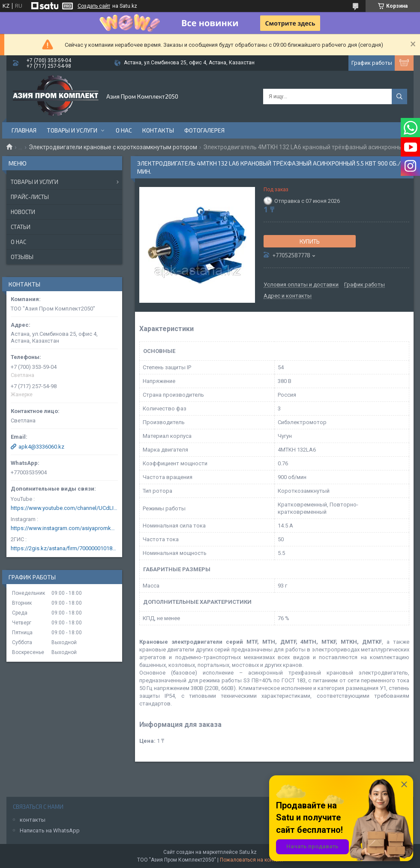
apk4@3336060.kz (41, 447)
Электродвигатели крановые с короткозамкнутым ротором (113, 147)
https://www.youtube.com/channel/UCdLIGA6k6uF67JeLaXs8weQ (64, 508)
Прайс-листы (30, 197)
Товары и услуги (72, 130)
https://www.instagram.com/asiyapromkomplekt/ (64, 528)
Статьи (21, 227)
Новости (23, 212)
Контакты (158, 130)
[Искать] (399, 96)
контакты (33, 820)
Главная (24, 130)
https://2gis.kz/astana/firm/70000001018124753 (64, 548)
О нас (124, 130)
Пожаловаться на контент (252, 860)
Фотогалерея (204, 130)
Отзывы (22, 257)
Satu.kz (248, 852)
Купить (310, 241)
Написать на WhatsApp (50, 830)
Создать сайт (94, 6)
